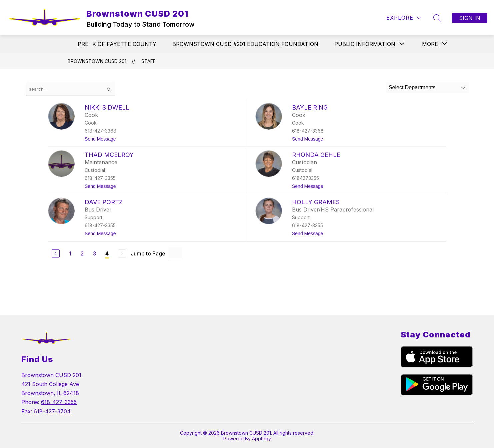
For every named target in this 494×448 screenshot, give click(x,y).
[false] (71, 89)
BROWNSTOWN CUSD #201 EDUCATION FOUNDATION (245, 44)
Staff (148, 61)
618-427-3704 (52, 411)
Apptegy (261, 439)
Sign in (470, 18)
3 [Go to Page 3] (94, 253)
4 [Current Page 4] (107, 253)
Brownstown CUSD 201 (97, 61)
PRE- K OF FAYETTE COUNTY (117, 44)
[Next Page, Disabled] (122, 253)
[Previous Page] (56, 253)
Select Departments (412, 87)
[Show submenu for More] (430, 44)
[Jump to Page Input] (175, 253)
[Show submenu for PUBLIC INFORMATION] (365, 44)
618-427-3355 (59, 402)
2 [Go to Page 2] (82, 253)
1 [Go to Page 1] (70, 253)
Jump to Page (148, 253)
